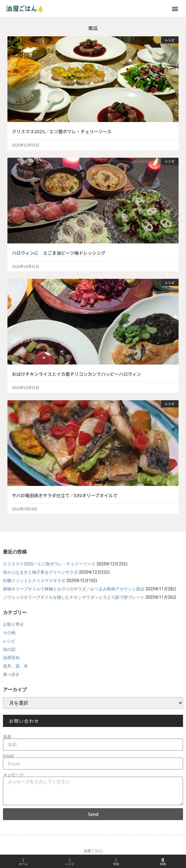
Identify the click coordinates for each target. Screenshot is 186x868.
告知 (116, 864)
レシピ (9, 641)
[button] (175, 8)
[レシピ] (70, 860)
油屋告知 (11, 658)
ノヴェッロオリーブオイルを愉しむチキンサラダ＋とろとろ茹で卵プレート (74, 597)
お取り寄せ (13, 624)
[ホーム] (23, 860)
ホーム (23, 864)
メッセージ (13, 775)
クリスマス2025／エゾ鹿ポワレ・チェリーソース (62, 131)
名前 (7, 736)
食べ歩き (11, 674)
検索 (163, 864)
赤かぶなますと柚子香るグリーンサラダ (40, 572)
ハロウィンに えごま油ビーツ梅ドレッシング (59, 253)
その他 (9, 633)
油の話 (9, 649)
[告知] (116, 860)
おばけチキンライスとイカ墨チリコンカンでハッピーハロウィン (77, 374)
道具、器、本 (15, 666)
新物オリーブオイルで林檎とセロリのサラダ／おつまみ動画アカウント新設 (74, 589)
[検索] (163, 860)
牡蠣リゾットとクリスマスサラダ (34, 581)
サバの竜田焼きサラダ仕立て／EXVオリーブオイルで (65, 495)
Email (8, 756)
